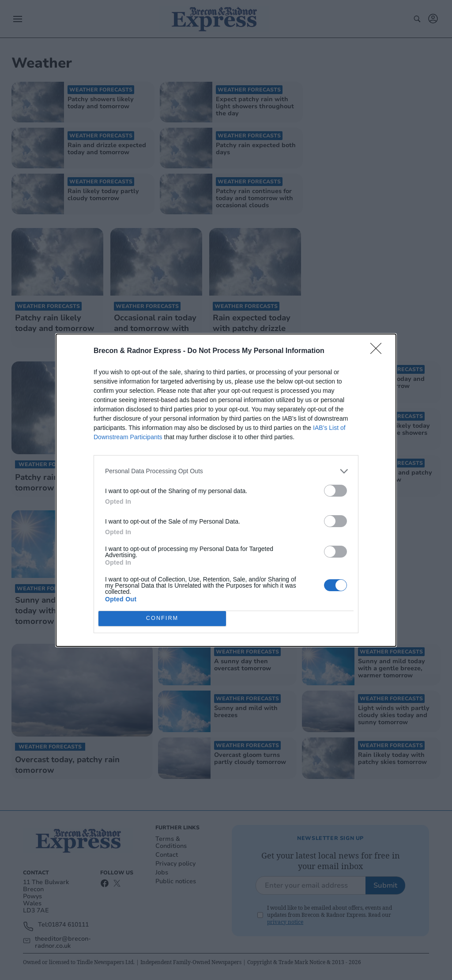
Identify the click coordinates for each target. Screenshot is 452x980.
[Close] (379, 351)
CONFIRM (162, 618)
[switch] (335, 491)
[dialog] (226, 490)
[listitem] (226, 471)
